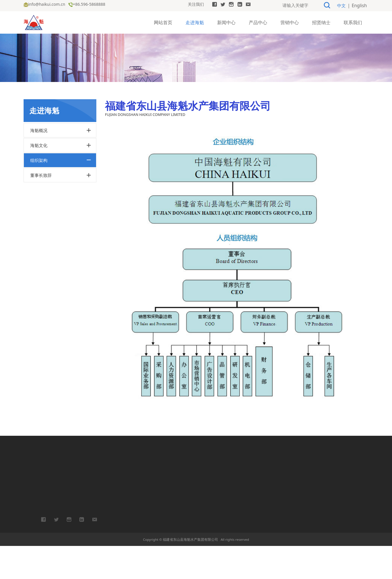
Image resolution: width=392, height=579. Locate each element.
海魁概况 (39, 163)
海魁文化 (39, 178)
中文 (343, 5)
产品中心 (258, 22)
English (360, 5)
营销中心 (290, 22)
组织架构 (39, 193)
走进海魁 (195, 22)
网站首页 (163, 22)
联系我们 (353, 22)
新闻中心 (226, 22)
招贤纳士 (321, 22)
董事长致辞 (41, 208)
